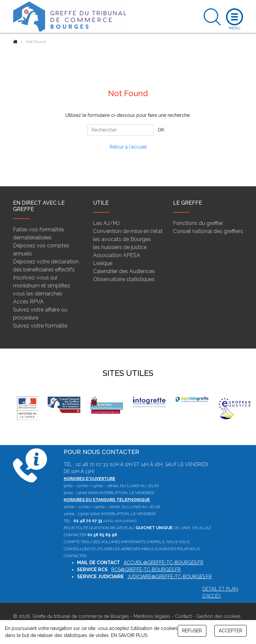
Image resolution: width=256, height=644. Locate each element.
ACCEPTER (230, 631)
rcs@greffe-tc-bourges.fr (146, 570)
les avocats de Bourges (122, 239)
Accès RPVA (28, 302)
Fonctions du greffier (198, 223)
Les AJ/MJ (106, 223)
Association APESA (117, 255)
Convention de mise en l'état (128, 231)
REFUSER (192, 631)
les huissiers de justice (120, 247)
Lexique (103, 263)
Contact (183, 616)
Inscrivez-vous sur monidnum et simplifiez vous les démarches (42, 286)
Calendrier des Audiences (124, 271)
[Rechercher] (120, 130)
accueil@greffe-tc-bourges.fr (163, 563)
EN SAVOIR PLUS (129, 635)
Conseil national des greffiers (208, 231)
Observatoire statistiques (124, 279)
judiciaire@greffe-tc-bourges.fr (169, 577)
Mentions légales (152, 616)
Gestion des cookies (218, 616)
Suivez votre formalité (40, 326)
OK (161, 130)
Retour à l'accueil (128, 147)
